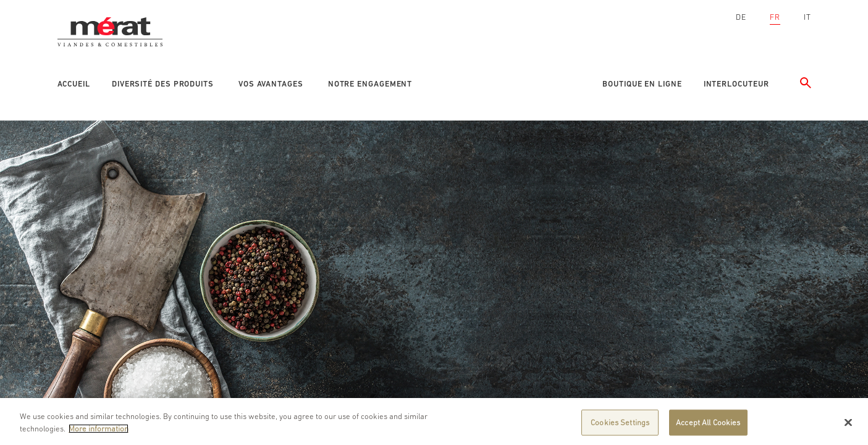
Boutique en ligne (642, 84)
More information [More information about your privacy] (99, 431)
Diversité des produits (163, 84)
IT (807, 17)
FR (775, 17)
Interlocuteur (736, 84)
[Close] (848, 425)
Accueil (74, 84)
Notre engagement (370, 84)
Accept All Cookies (708, 425)
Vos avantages (271, 84)
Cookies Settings (620, 425)
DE (741, 17)
